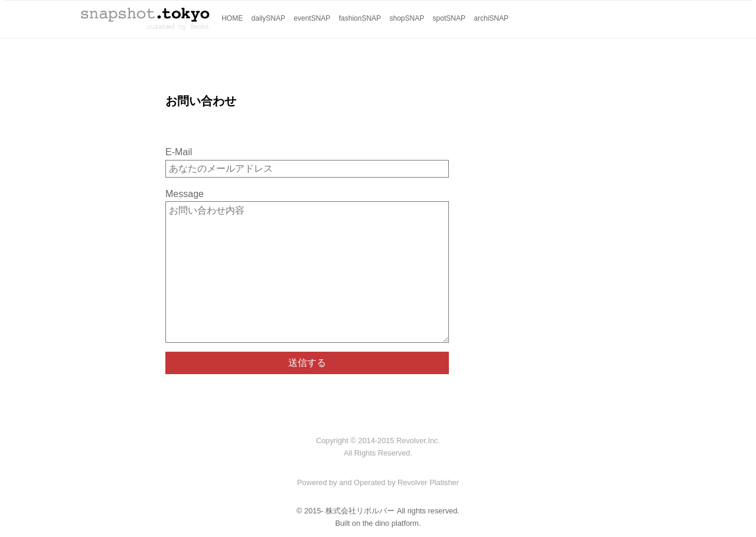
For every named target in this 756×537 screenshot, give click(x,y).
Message (185, 194)
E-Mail (179, 152)
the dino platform (391, 523)
